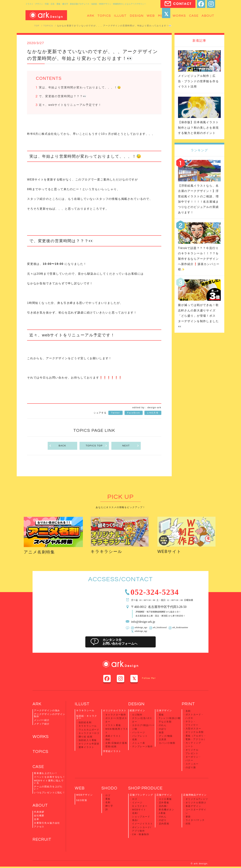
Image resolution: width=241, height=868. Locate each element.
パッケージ (139, 733)
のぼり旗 (191, 767)
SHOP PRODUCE (146, 787)
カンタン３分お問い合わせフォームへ (120, 643)
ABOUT (40, 807)
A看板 (162, 812)
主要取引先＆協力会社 (47, 824)
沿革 (37, 820)
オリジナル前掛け (196, 801)
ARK (37, 705)
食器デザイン (193, 805)
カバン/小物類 (167, 743)
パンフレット (140, 736)
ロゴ (108, 794)
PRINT (188, 705)
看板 (161, 715)
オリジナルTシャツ (197, 798)
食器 (161, 733)
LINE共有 (153, 413)
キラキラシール (107, 552)
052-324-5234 (156, 592)
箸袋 (188, 815)
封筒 (188, 822)
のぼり (163, 729)
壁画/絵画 (111, 746)
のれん (163, 726)
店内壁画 (164, 822)
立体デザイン (164, 711)
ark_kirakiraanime (180, 628)
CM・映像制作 (141, 832)
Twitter (115, 413)
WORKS (41, 738)
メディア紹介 (42, 725)
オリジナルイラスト (115, 711)
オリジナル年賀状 (89, 744)
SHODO (109, 787)
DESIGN (136, 705)
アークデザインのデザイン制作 (50, 716)
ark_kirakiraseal (159, 628)
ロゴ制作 (137, 715)
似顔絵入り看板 (88, 740)
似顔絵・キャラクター (87, 718)
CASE (38, 768)
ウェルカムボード (89, 730)
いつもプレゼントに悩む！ (50, 794)
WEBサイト (170, 552)
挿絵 (108, 739)
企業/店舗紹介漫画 (116, 743)
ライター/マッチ (195, 819)
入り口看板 (165, 798)
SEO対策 (82, 799)
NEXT (131, 446)
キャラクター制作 (116, 715)
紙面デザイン (137, 711)
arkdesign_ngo (141, 628)
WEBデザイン (84, 794)
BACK (58, 446)
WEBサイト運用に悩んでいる (49, 783)
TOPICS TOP (96, 446)
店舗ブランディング (141, 794)
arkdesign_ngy (141, 632)
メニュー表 (139, 743)
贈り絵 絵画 (86, 737)
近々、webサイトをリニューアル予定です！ (70, 106)
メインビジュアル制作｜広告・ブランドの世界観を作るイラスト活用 (198, 81)
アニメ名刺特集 (40, 553)
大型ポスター (193, 729)
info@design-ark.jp (143, 622)
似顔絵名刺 (85, 723)
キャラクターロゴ (89, 733)
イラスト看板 (113, 726)
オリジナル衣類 (195, 732)
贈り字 (109, 805)
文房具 (163, 739)
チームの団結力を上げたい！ (48, 789)
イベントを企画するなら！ (50, 778)
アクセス (39, 828)
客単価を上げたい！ (46, 774)
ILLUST (82, 705)
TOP (37, 26)
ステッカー (192, 763)
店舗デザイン (164, 794)
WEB (80, 787)
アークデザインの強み (47, 711)
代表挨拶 (39, 813)
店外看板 (164, 801)
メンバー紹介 (42, 721)
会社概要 (39, 817)
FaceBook (134, 413)
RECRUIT (42, 841)
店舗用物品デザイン (195, 794)
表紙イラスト (113, 736)
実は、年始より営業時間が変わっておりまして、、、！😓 (80, 88)
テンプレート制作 (143, 746)
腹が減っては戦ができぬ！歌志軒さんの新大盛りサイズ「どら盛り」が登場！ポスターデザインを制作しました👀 (198, 316)
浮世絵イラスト (112, 751)
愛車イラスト (86, 747)
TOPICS (48, 26)
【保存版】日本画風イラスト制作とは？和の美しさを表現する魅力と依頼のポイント (198, 128)
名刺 (135, 739)
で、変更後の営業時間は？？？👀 (63, 97)
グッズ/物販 (166, 736)
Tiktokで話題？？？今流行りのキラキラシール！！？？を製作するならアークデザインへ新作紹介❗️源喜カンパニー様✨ (199, 259)
